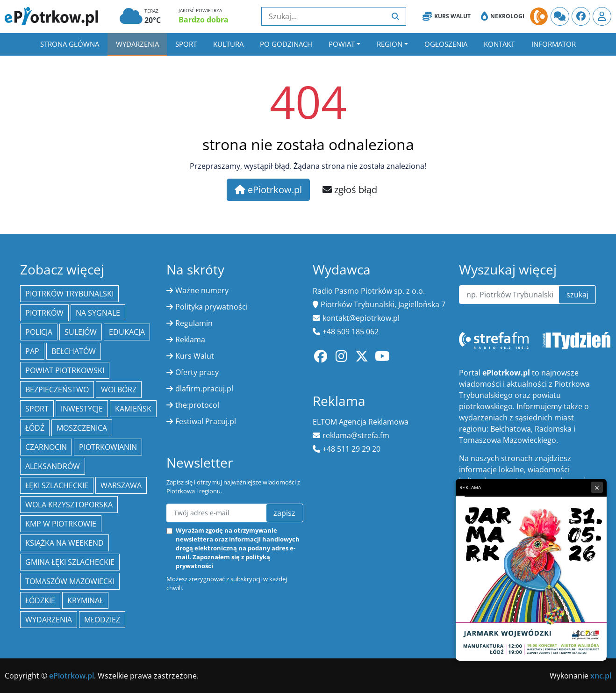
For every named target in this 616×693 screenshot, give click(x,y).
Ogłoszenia (446, 44)
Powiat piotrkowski (65, 370)
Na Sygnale (98, 313)
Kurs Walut (447, 16)
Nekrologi (503, 16)
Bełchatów (74, 351)
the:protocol (197, 405)
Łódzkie (40, 600)
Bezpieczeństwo (57, 390)
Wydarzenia (137, 44)
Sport (186, 44)
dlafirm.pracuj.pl (204, 389)
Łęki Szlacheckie (57, 485)
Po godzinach (286, 44)
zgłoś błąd (350, 190)
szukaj (577, 295)
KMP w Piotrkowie (61, 524)
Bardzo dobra (204, 20)
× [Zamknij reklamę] (597, 487)
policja (39, 332)
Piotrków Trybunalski (69, 294)
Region (390, 44)
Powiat (342, 44)
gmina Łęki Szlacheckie (70, 562)
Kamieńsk (133, 409)
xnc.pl (601, 676)
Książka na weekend (64, 543)
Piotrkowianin (108, 447)
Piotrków (44, 313)
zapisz (284, 513)
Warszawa (121, 485)
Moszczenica (82, 428)
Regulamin (194, 323)
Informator (554, 44)
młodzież (102, 620)
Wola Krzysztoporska (69, 505)
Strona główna (70, 44)
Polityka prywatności (211, 307)
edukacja (127, 332)
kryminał (85, 600)
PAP (32, 351)
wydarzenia (49, 620)
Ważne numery (202, 290)
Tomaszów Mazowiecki (70, 581)
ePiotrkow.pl (268, 190)
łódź (35, 428)
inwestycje (82, 409)
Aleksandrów (53, 466)
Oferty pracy (197, 372)
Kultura (228, 44)
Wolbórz (119, 390)
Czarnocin (46, 447)
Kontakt (499, 44)
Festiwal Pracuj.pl (206, 421)
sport (37, 409)
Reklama (190, 339)
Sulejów (81, 332)
